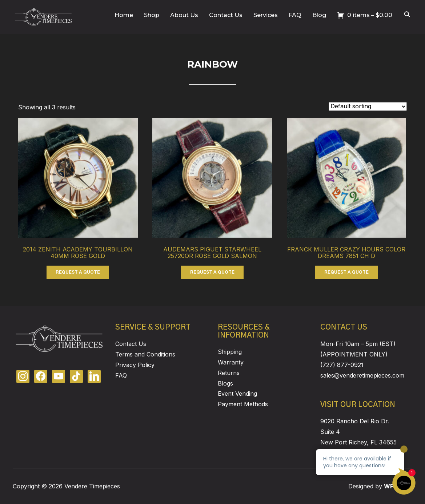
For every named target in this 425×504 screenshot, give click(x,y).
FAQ (295, 15)
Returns (229, 373)
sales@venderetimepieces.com (362, 375)
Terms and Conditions (145, 354)
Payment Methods (243, 404)
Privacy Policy (135, 365)
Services (266, 15)
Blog (319, 15)
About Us (184, 15)
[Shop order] (368, 106)
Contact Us (226, 15)
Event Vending (237, 394)
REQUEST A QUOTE (78, 272)
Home (124, 15)
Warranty (231, 362)
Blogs (225, 383)
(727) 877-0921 (342, 365)
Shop (152, 15)
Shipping (230, 352)
